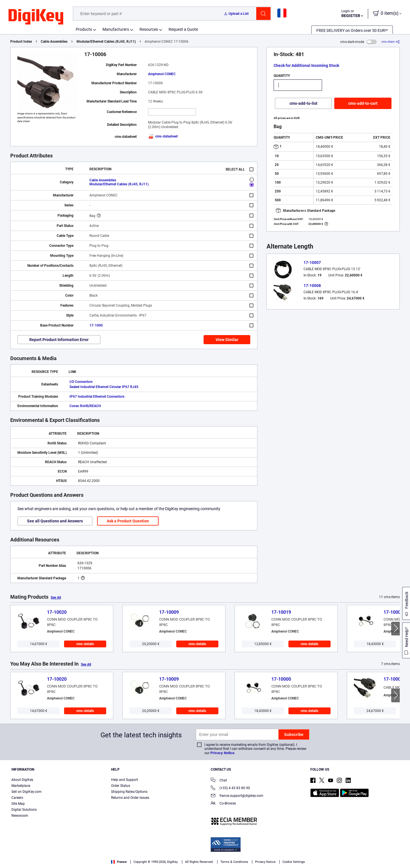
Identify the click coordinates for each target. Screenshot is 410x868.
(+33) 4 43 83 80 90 (230, 788)
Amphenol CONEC (162, 74)
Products (84, 29)
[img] (36, 17)
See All (56, 598)
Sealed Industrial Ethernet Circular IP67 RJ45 (104, 387)
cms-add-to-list (304, 103)
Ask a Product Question (128, 521)
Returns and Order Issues (130, 798)
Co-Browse (223, 804)
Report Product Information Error (59, 340)
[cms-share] (390, 42)
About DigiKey (22, 780)
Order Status (121, 786)
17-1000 (96, 325)
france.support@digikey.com (237, 796)
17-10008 (312, 286)
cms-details (85, 644)
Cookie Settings (294, 862)
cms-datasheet (163, 136)
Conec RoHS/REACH (85, 406)
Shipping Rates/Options (129, 792)
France (119, 862)
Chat (219, 781)
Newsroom (20, 816)
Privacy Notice (222, 753)
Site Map (18, 804)
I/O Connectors (81, 382)
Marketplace (21, 786)
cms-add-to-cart (363, 103)
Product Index (21, 42)
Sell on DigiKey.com (26, 792)
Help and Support (125, 780)
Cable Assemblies (54, 42)
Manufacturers (116, 29)
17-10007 (312, 262)
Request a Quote (183, 29)
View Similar (227, 340)
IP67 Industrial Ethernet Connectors (97, 397)
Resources (149, 29)
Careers (17, 798)
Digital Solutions (24, 810)
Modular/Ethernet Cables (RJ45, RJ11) (106, 42)
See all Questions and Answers (55, 521)
